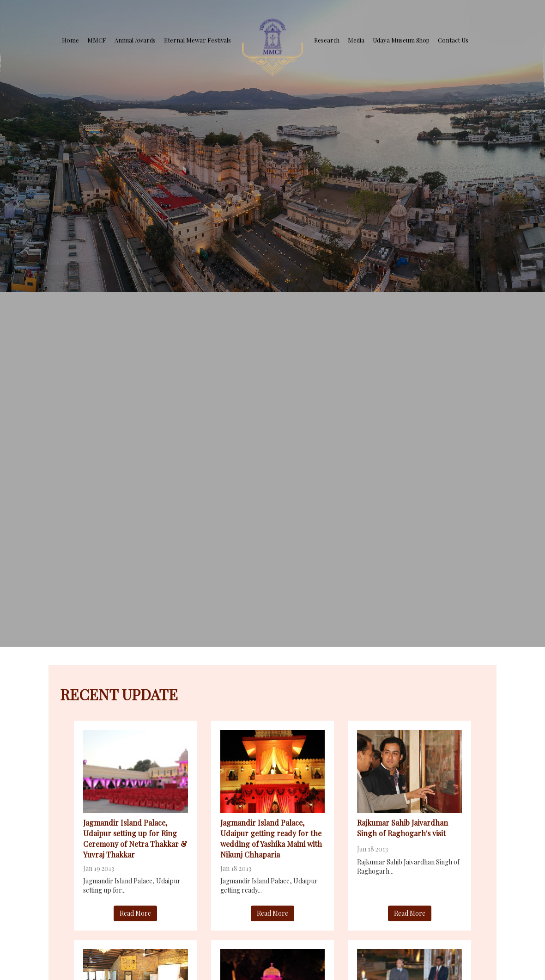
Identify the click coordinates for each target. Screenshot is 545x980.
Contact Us (453, 40)
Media (356, 40)
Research (327, 40)
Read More (135, 913)
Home (70, 40)
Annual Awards (135, 40)
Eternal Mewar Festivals (197, 40)
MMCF (97, 40)
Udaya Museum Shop (401, 40)
